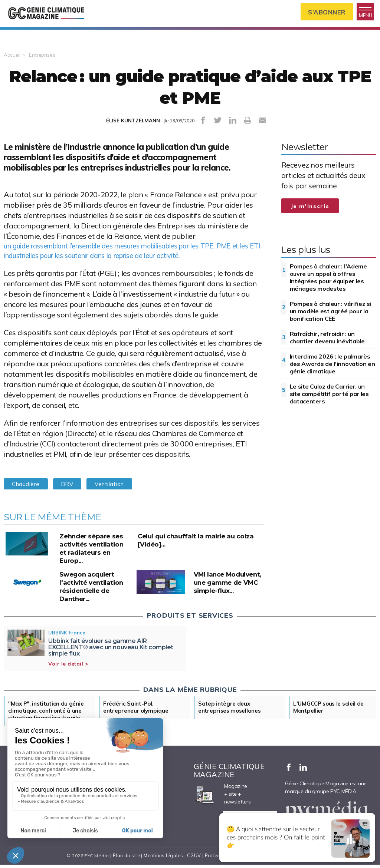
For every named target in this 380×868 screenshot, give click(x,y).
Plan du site (125, 863)
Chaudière (27, 489)
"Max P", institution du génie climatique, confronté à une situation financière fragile (47, 717)
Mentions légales (163, 863)
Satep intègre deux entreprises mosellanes (232, 713)
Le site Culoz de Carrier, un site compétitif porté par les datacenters (329, 398)
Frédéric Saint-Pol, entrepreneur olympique (137, 713)
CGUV (193, 863)
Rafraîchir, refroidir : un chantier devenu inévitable (327, 341)
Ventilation (119, 489)
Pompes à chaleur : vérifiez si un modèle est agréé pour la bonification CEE (331, 315)
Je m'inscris (310, 210)
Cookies (306, 863)
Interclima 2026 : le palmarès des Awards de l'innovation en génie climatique (332, 368)
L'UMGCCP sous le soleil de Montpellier (331, 713)
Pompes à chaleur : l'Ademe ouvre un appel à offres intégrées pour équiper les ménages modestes (328, 281)
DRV (73, 489)
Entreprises (42, 59)
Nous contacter (29, 839)
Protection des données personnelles (248, 863)
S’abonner (321, 12)
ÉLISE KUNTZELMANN (133, 125)
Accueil (12, 59)
